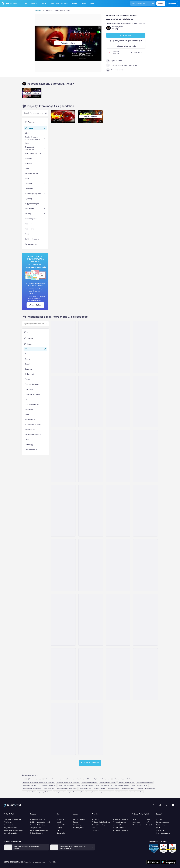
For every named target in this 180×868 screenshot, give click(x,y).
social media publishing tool (32, 789)
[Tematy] (46, 344)
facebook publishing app (108, 782)
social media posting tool (140, 785)
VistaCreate (136, 822)
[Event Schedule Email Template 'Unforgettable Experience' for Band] (63, 620)
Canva (134, 819)
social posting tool (85, 789)
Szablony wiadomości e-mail (40, 822)
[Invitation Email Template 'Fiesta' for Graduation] (145, 347)
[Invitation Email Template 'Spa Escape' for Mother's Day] (63, 511)
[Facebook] (153, 805)
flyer (53, 779)
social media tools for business (67, 789)
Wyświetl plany (35, 305)
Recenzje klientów (10, 833)
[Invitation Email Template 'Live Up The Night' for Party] (118, 347)
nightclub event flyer (128, 789)
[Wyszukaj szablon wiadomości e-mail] (34, 324)
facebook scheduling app (145, 782)
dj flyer (30, 779)
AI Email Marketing (99, 825)
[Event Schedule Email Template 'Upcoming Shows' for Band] (145, 511)
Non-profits (61, 833)
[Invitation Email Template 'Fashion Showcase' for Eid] (91, 511)
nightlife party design (44, 792)
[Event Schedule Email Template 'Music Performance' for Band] (63, 565)
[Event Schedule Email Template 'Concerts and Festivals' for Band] (63, 674)
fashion (47, 779)
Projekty (34, 3)
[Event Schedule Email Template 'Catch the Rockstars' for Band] (118, 511)
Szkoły (59, 830)
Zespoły (59, 828)
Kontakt (159, 819)
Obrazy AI (95, 830)
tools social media (113, 789)
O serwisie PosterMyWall (13, 819)
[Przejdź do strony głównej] (9, 3)
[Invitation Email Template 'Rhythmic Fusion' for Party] (91, 347)
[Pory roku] (46, 338)
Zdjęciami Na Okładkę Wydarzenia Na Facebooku (39, 782)
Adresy (74, 3)
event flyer (38, 779)
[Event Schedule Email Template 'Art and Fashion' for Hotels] (118, 402)
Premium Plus (61, 825)
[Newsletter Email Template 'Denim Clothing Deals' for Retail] (63, 729)
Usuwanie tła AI (118, 825)
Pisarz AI (95, 828)
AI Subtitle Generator (120, 819)
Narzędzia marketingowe (39, 830)
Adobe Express (137, 825)
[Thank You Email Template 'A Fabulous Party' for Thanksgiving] (63, 402)
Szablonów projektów (38, 819)
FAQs (158, 828)
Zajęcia (75, 822)
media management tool (66, 785)
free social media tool (49, 785)
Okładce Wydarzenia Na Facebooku (68, 782)
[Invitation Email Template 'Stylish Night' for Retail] (145, 402)
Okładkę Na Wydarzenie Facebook (124, 779)
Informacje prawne (163, 833)
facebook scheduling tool (31, 785)
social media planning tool (104, 785)
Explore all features (37, 833)
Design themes (35, 828)
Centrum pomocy (162, 822)
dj (24, 779)
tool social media (99, 789)
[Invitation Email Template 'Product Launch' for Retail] (118, 456)
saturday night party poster (147, 789)
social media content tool (85, 785)
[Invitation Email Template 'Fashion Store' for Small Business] (145, 456)
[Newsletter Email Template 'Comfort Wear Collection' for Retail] (118, 674)
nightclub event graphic (76, 792)
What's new (8, 822)
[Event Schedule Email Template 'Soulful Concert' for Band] (118, 565)
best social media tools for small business (71, 779)
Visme (148, 819)
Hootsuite (149, 825)
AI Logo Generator (119, 828)
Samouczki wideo (79, 819)
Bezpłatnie (60, 819)
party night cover (91, 792)
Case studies (8, 825)
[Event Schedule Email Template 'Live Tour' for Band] (91, 674)
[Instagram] (160, 805)
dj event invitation (29, 792)
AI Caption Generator (120, 830)
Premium (60, 822)
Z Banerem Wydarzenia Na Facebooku (99, 779)
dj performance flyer (136, 792)
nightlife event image (106, 792)
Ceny (92, 3)
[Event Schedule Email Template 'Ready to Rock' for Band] (118, 620)
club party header (122, 792)
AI (26, 3)
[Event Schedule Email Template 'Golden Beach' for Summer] (91, 620)
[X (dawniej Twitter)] (166, 805)
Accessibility (161, 825)
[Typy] (46, 332)
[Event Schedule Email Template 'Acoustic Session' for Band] (91, 565)
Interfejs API (161, 830)
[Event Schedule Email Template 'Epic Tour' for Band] (145, 620)
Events (43, 3)
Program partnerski (11, 828)
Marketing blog (78, 828)
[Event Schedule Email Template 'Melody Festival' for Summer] (145, 565)
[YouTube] (173, 805)
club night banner (60, 792)
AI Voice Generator (120, 822)
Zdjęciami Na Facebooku (90, 782)
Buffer (148, 822)
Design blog (77, 825)
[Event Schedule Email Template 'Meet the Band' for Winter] (145, 674)
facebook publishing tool (126, 782)
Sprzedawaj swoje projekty (13, 830)
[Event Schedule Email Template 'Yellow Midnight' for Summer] (91, 729)
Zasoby (83, 3)
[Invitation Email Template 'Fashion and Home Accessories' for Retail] (91, 456)
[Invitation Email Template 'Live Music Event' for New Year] (63, 347)
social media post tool (122, 785)
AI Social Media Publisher (101, 822)
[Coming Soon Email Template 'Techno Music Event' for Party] (91, 402)
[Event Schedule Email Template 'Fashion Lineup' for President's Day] (63, 456)
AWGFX (115, 29)
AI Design (95, 819)
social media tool (49, 789)
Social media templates (38, 825)
